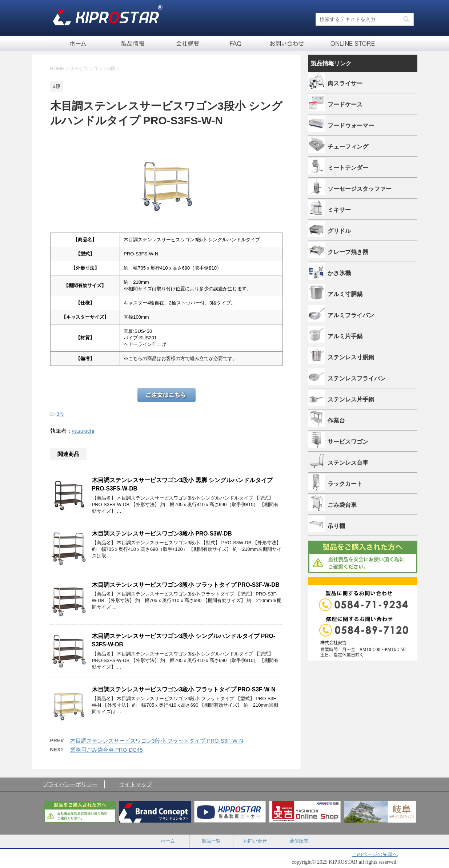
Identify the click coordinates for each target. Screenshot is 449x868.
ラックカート (345, 484)
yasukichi (83, 431)
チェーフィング (348, 146)
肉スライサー (345, 83)
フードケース (345, 104)
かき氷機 (339, 273)
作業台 (336, 420)
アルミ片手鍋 (345, 336)
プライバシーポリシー (70, 784)
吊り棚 (336, 526)
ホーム (77, 43)
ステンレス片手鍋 (351, 399)
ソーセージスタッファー (360, 189)
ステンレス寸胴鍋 (351, 357)
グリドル (339, 231)
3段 (60, 414)
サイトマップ (136, 784)
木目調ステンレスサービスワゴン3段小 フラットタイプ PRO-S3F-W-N (184, 689)
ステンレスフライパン (357, 378)
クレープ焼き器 (348, 252)
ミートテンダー (348, 167)
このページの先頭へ (375, 854)
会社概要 (188, 43)
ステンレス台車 (348, 463)
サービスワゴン (348, 441)
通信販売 (346, 43)
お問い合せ (286, 43)
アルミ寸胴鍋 (345, 294)
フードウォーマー (351, 125)
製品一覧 (134, 43)
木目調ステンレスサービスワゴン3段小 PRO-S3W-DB (162, 534)
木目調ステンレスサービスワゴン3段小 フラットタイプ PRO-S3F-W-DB (186, 585)
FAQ (236, 43)
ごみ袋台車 (342, 505)
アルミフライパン (351, 315)
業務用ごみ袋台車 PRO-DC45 (107, 750)
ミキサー (339, 210)
